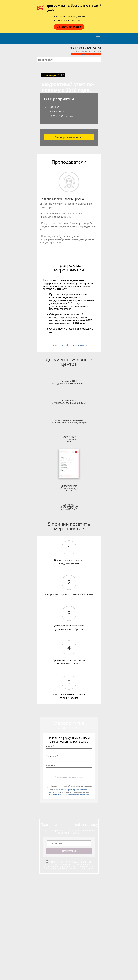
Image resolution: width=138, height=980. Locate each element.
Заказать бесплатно (69, 27)
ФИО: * (50, 746)
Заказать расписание (69, 777)
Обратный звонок (86, 54)
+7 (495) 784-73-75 (86, 47)
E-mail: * (51, 766)
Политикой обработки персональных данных (69, 795)
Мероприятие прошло (69, 137)
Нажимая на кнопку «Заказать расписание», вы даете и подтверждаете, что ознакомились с (70, 790)
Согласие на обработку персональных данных (68, 865)
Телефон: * (52, 756)
